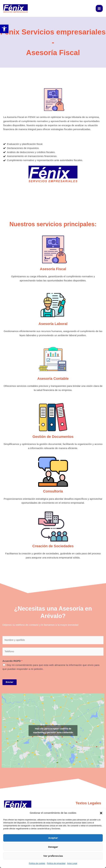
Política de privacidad (56, 863)
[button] (101, 813)
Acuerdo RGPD (12, 661)
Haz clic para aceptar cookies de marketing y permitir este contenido (53, 731)
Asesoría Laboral (53, 324)
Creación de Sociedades (53, 546)
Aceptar (53, 838)
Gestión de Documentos (53, 437)
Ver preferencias (53, 856)
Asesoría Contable (53, 379)
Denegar (53, 847)
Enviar (10, 682)
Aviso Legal (72, 863)
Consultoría (53, 491)
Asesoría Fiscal (53, 269)
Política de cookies (37, 863)
